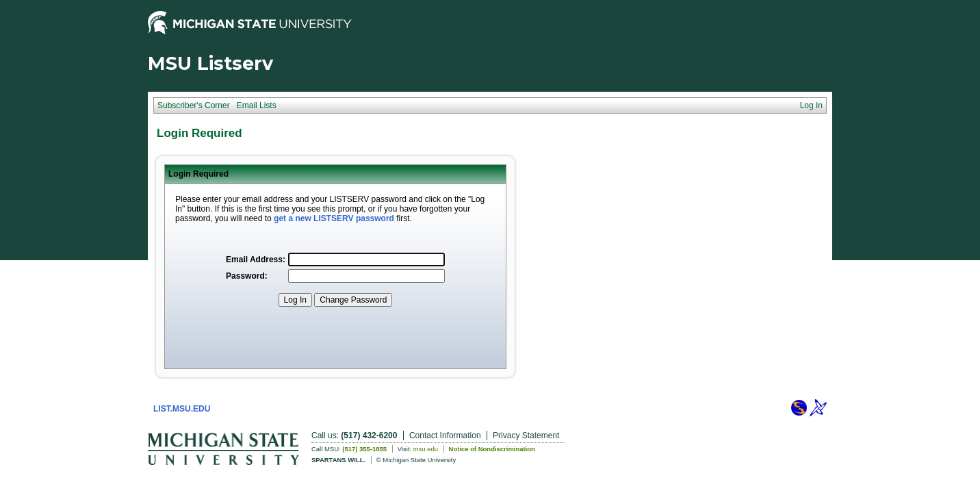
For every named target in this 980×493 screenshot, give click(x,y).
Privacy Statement (526, 435)
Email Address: (256, 260)
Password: (247, 276)
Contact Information (445, 435)
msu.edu (426, 449)
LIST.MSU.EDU (182, 409)
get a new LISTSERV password (334, 218)
